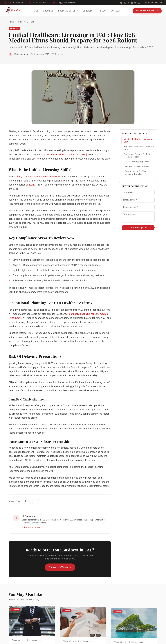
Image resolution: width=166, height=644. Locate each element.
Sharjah (158, 3)
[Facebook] (121, 3)
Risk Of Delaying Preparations (137, 162)
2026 (31, 185)
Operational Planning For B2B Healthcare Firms (137, 155)
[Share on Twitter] (32, 501)
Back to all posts (31, 527)
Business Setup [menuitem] (68, 11)
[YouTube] (135, 3)
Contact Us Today (60, 567)
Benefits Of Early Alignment (137, 166)
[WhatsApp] (139, 3)
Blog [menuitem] (103, 11)
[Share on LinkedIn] (19, 501)
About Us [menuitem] (48, 11)
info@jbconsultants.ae (64, 3)
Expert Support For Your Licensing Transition (136, 173)
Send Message (138, 228)
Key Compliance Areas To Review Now (139, 148)
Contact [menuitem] (115, 11)
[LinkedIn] (132, 3)
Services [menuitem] (89, 11)
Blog (20, 22)
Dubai (151, 3)
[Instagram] (125, 3)
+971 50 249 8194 (14, 3)
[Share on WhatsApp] (38, 501)
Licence (30, 22)
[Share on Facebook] (25, 501)
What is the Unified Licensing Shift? (138, 140)
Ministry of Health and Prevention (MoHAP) (37, 177)
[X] (128, 3)
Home (11, 22)
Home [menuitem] (36, 11)
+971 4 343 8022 (38, 3)
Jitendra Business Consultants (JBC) (67, 155)
